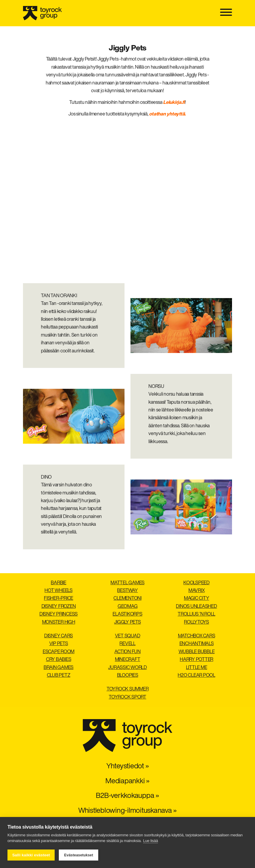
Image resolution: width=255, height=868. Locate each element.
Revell (127, 644)
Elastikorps (127, 614)
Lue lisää (150, 841)
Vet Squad (128, 636)
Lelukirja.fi (174, 103)
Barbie (59, 583)
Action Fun (127, 652)
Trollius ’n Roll (196, 614)
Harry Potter (196, 660)
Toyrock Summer (128, 689)
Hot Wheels (59, 591)
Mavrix (197, 591)
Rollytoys (196, 622)
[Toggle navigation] (226, 13)
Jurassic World (127, 668)
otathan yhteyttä (167, 114)
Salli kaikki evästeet (31, 855)
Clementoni (127, 599)
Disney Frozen (59, 607)
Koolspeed (196, 583)
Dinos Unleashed (196, 607)
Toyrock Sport (127, 697)
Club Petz (59, 676)
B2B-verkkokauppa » (127, 796)
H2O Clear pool (196, 676)
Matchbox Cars (197, 636)
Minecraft (128, 660)
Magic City (197, 599)
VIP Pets (59, 644)
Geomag (128, 607)
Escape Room (59, 652)
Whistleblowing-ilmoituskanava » (127, 811)
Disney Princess (59, 614)
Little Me (197, 668)
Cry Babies (59, 660)
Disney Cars (59, 636)
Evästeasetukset (79, 855)
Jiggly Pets (127, 622)
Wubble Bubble (197, 652)
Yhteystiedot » (128, 767)
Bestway (127, 591)
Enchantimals (197, 644)
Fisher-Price (59, 599)
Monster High (59, 622)
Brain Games (59, 668)
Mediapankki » (127, 781)
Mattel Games (127, 583)
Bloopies (128, 676)
